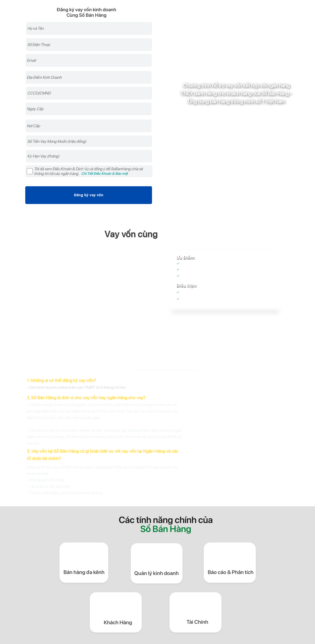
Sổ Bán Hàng (212, 300)
